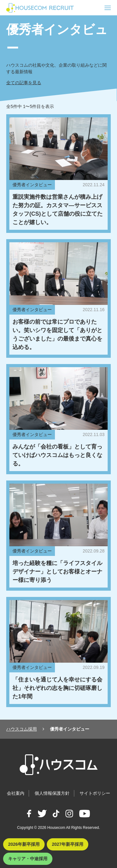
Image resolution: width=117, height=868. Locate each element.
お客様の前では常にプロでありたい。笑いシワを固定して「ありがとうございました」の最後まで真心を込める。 (57, 334)
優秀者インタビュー (32, 185)
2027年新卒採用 (68, 844)
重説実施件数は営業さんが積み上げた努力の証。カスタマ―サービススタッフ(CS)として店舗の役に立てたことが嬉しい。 (58, 210)
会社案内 (16, 793)
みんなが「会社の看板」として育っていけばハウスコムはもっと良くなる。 (57, 455)
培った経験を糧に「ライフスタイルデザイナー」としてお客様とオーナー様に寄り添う (57, 572)
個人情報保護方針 (52, 793)
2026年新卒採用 (24, 844)
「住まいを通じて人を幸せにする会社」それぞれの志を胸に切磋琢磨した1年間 (57, 688)
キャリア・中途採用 (28, 859)
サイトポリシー (95, 793)
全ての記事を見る (24, 83)
